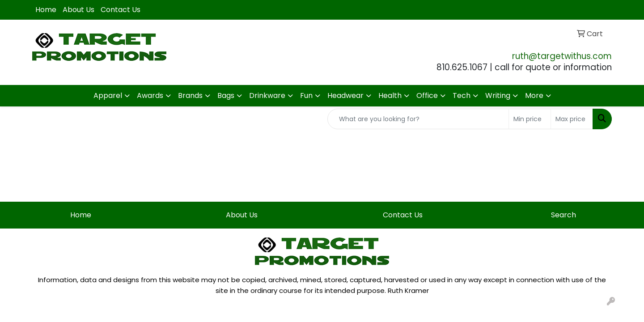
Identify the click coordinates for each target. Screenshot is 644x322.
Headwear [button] (345, 95)
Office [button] (427, 95)
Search (563, 215)
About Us (78, 10)
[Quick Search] (418, 119)
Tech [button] (462, 95)
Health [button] (390, 95)
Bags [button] (226, 95)
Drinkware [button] (267, 95)
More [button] (534, 95)
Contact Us (121, 10)
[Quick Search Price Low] (530, 119)
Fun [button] (306, 95)
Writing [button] (498, 95)
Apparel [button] (108, 95)
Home (46, 10)
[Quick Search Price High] (572, 119)
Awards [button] (150, 95)
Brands (190, 95)
